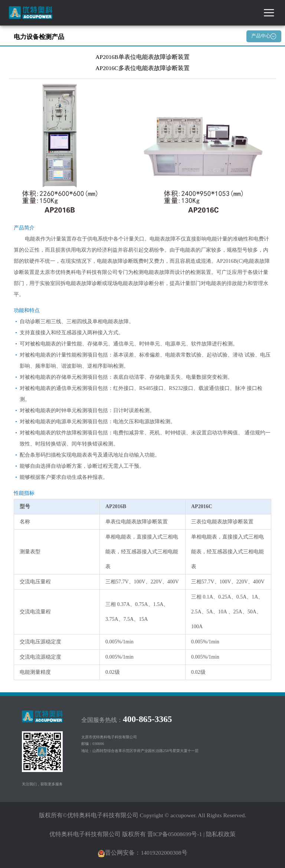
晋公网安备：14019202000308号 (142, 853)
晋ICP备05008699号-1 (175, 834)
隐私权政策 (221, 834)
